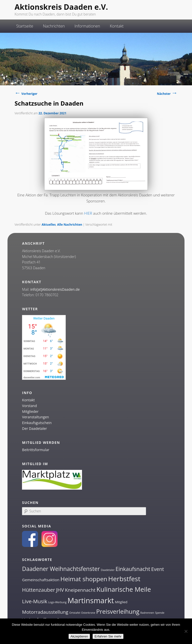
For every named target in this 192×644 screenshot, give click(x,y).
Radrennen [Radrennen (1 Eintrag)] (147, 613)
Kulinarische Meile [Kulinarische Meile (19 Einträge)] (124, 589)
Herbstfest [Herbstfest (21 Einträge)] (124, 579)
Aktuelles (48, 225)
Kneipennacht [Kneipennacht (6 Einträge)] (80, 590)
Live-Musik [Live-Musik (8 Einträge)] (35, 601)
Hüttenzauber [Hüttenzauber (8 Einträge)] (38, 590)
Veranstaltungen (35, 417)
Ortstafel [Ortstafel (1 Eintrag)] (75, 613)
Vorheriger (26, 94)
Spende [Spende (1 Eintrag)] (160, 613)
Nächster (167, 94)
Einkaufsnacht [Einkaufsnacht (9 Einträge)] (133, 569)
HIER (88, 213)
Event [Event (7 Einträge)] (158, 569)
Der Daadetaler (34, 428)
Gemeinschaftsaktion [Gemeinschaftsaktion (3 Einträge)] (41, 580)
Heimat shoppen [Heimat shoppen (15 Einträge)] (84, 579)
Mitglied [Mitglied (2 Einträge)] (121, 602)
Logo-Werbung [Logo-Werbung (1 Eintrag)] (57, 602)
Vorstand (29, 406)
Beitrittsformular (36, 450)
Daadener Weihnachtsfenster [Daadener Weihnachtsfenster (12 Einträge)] (61, 569)
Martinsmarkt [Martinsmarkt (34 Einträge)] (91, 600)
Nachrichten (54, 26)
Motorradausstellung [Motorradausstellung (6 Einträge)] (45, 612)
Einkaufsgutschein (37, 423)
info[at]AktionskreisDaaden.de (55, 289)
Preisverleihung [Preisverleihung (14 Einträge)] (118, 611)
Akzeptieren (79, 636)
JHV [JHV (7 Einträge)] (60, 590)
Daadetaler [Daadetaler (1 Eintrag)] (108, 570)
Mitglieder (30, 411)
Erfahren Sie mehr (108, 636)
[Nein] (186, 631)
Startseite (25, 26)
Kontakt (117, 26)
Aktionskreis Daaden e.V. (61, 7)
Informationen (87, 26)
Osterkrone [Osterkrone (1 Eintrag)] (88, 613)
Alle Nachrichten (69, 225)
